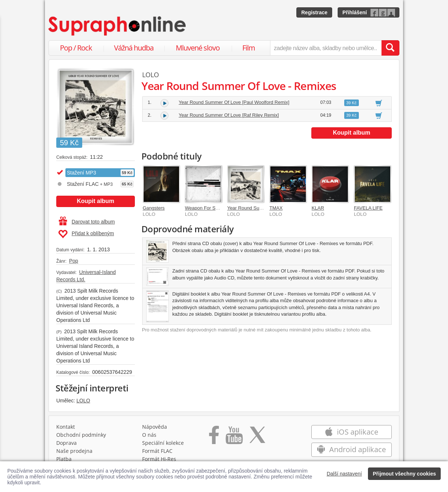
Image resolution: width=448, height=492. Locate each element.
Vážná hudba (134, 48)
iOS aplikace (351, 432)
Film (249, 48)
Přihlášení (355, 12)
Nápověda (155, 427)
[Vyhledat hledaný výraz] (390, 48)
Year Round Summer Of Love (258, 208)
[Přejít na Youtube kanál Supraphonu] (234, 437)
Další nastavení (344, 474)
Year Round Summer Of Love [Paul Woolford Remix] (234, 102)
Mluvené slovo (198, 48)
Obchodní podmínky (81, 435)
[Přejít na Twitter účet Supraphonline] (257, 437)
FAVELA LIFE (368, 208)
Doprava (67, 443)
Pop (74, 261)
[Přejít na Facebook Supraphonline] (214, 437)
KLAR (318, 208)
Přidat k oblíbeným (86, 234)
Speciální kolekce (163, 443)
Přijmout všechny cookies (404, 474)
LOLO (83, 401)
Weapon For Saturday (208, 208)
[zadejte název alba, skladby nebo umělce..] (326, 48)
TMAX (276, 208)
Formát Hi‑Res (159, 459)
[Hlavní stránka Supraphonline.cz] (118, 26)
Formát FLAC (157, 451)
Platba (64, 459)
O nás (149, 435)
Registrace (314, 12)
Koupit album (95, 201)
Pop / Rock (76, 48)
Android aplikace (351, 449)
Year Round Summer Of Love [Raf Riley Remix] (229, 115)
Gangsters (154, 208)
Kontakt (66, 427)
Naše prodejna (74, 451)
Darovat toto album (87, 222)
